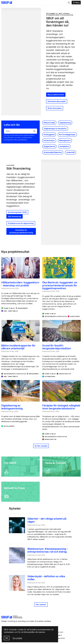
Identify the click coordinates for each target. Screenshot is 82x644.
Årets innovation (55, 108)
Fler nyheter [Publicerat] (41, 605)
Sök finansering (15, 216)
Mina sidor (60, 632)
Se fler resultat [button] (41, 446)
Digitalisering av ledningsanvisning (12, 407)
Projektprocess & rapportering (21, 223)
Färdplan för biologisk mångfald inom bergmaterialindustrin (61, 407)
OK (7, 638)
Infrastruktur (49, 140)
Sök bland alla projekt (57, 101)
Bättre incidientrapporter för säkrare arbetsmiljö (18, 347)
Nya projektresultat (56, 95)
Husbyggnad (49, 135)
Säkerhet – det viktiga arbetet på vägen (48, 520)
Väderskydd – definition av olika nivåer (47, 578)
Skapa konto (60, 638)
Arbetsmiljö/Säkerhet (53, 152)
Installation (64, 146)
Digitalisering (65, 123)
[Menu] (76, 3)
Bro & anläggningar (67, 135)
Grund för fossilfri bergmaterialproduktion (57, 347)
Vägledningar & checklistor (55, 129)
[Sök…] (20, 131)
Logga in (59, 635)
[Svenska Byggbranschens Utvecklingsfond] (8, 3)
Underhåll (70, 152)
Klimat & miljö (49, 123)
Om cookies (17, 638)
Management (65, 140)
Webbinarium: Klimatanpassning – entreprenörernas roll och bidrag (49, 550)
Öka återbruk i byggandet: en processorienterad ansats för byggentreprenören (60, 285)
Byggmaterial (49, 146)
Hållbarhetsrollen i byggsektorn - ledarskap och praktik (20, 284)
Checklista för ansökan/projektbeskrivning (21, 231)
